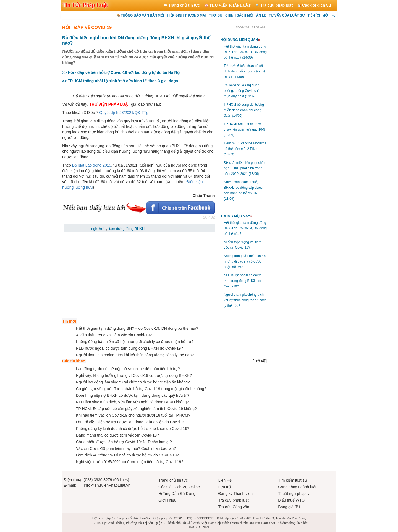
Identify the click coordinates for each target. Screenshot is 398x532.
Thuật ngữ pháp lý (294, 494)
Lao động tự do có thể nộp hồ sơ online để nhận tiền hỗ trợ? (128, 369)
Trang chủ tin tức (173, 480)
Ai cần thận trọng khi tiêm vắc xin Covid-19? (114, 335)
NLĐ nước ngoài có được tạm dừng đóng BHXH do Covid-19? (243, 281)
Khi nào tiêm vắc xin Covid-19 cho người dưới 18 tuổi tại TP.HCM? (133, 415)
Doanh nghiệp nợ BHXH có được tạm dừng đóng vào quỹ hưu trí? (133, 395)
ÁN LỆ (261, 15)
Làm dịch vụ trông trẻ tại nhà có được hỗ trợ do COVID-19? (127, 455)
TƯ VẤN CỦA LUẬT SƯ (287, 15)
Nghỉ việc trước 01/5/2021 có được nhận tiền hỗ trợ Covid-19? (130, 462)
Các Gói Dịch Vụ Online (179, 487)
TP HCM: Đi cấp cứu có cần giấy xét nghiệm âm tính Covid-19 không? (136, 409)
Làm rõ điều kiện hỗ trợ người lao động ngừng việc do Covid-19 (131, 422)
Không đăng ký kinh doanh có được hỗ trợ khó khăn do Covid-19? (133, 429)
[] (260, 361)
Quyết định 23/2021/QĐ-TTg (124, 113)
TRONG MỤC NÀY (236, 216)
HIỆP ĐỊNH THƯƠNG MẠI (186, 15)
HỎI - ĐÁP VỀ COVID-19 (87, 28)
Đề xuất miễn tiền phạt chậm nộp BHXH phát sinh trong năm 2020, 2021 (245, 168)
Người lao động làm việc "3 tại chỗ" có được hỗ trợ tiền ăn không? (133, 382)
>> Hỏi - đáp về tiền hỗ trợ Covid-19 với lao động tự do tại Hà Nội (121, 72)
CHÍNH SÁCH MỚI (239, 15)
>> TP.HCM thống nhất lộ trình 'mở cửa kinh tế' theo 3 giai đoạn (120, 81)
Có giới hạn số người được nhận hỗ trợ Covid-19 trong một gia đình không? (141, 389)
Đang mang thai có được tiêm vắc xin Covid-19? (117, 435)
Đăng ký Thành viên (235, 494)
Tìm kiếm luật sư (292, 480)
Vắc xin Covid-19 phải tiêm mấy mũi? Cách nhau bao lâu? (126, 448)
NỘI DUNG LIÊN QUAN (240, 40)
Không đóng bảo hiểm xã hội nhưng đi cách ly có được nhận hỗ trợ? (245, 261)
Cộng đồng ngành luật (297, 487)
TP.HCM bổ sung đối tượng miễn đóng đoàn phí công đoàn (244, 110)
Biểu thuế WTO (291, 500)
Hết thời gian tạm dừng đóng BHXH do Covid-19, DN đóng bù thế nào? (245, 52)
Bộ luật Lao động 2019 (92, 165)
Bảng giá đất (289, 507)
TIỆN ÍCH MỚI (318, 15)
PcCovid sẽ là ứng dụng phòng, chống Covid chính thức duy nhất (243, 91)
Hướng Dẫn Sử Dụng (177, 494)
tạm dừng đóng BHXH (127, 229)
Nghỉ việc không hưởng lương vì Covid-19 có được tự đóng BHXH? (134, 375)
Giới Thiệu (167, 500)
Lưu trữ (225, 487)
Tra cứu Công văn (234, 507)
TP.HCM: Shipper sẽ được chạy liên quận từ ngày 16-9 (244, 129)
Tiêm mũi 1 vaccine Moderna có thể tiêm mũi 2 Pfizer (245, 149)
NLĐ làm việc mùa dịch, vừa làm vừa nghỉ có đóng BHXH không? (132, 402)
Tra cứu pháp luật (234, 500)
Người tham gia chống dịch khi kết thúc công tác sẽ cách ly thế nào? (245, 300)
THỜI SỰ (215, 15)
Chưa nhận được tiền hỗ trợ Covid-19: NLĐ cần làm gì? (124, 442)
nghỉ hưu (98, 229)
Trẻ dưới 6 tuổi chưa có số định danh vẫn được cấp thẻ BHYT (245, 71)
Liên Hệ (225, 480)
